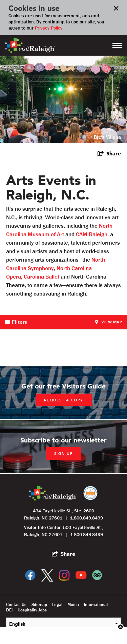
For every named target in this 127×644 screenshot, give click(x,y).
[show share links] (109, 153)
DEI (9, 610)
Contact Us (16, 605)
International (96, 605)
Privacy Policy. (49, 28)
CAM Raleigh (92, 234)
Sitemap (39, 605)
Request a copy (64, 400)
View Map (112, 322)
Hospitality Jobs (32, 610)
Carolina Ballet (41, 277)
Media (73, 605)
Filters (19, 322)
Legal (57, 605)
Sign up (64, 454)
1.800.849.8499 (87, 518)
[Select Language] (63, 624)
